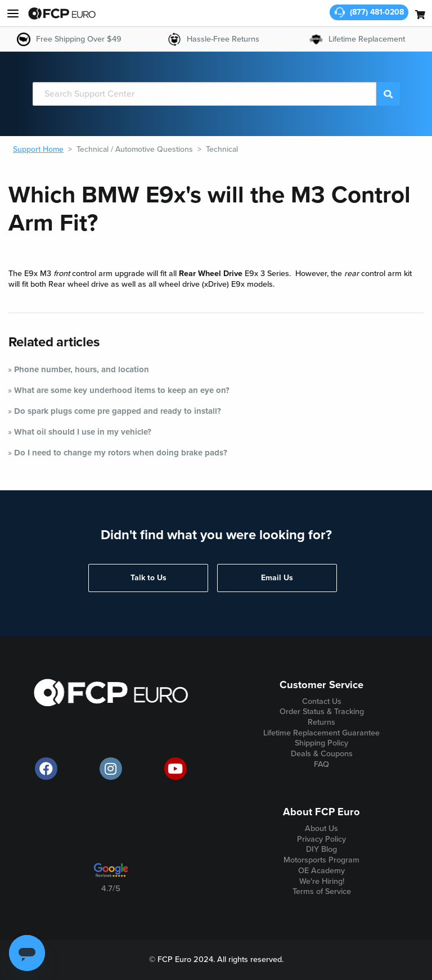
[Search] (205, 94)
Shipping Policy (321, 743)
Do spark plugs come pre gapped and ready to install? (118, 411)
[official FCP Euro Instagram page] (111, 769)
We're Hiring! (322, 881)
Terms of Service (322, 891)
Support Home (38, 149)
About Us (321, 828)
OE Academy (321, 871)
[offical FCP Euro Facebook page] (46, 769)
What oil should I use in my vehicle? (83, 432)
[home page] (62, 13)
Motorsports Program (321, 860)
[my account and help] (13, 13)
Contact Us (322, 701)
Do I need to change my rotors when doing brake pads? (121, 453)
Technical (222, 149)
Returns (321, 722)
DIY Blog (321, 849)
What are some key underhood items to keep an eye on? (122, 390)
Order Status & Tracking (322, 712)
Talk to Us (148, 578)
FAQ (321, 764)
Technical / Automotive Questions (135, 149)
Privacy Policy (321, 839)
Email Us (277, 578)
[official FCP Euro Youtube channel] (175, 769)
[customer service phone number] (369, 12)
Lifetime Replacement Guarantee (321, 733)
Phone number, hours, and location (82, 369)
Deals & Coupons (322, 754)
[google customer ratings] (111, 874)
